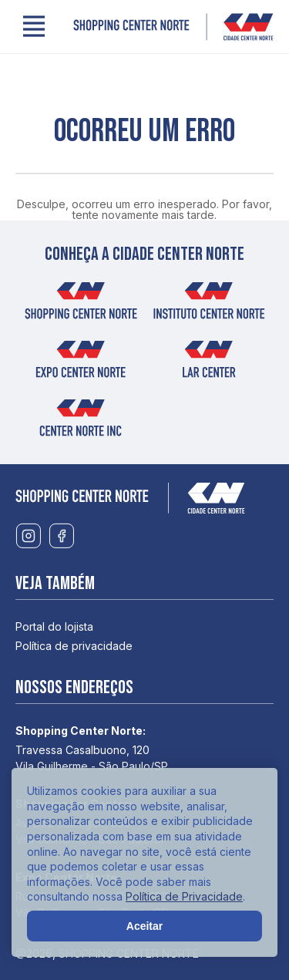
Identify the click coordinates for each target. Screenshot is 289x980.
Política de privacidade (74, 646)
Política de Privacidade (184, 896)
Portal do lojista (54, 626)
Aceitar (144, 926)
